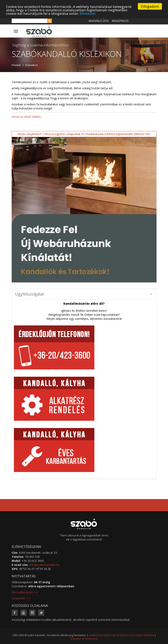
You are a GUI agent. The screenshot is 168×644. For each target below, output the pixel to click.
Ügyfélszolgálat (84, 294)
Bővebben (88, 13)
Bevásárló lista (99, 21)
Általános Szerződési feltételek (137, 635)
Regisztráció (120, 21)
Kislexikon (32, 65)
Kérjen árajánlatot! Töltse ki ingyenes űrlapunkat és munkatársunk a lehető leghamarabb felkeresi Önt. (84, 134)
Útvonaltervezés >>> (25, 592)
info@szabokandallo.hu (44, 565)
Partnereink (91, 639)
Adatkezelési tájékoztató (103, 635)
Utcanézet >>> (21, 598)
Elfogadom (150, 6)
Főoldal (16, 65)
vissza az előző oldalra (26, 117)
